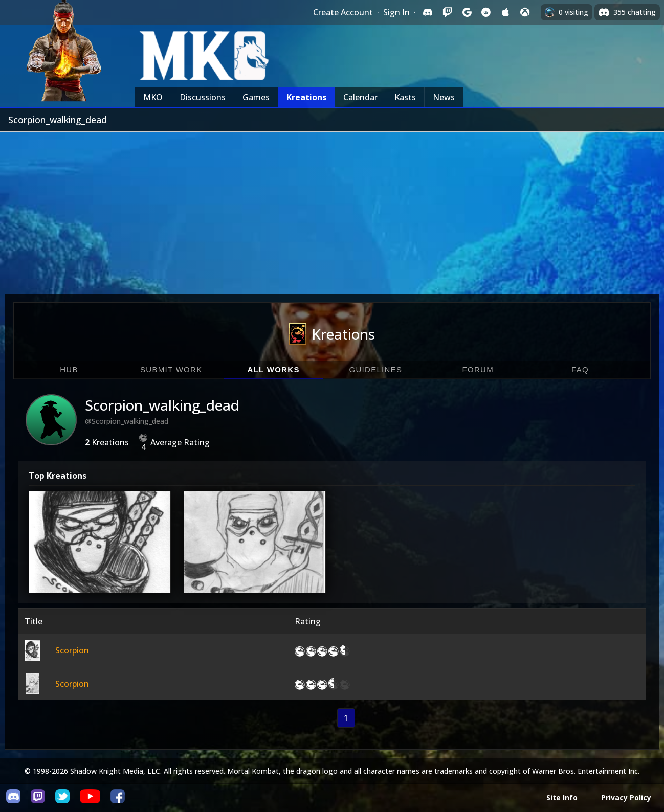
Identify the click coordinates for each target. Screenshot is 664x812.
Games (256, 97)
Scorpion (72, 650)
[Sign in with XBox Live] (525, 12)
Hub (69, 369)
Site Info (562, 797)
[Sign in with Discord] (428, 12)
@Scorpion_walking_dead (127, 421)
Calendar (360, 97)
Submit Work (171, 369)
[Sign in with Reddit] (486, 12)
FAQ (580, 369)
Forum (478, 369)
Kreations (306, 97)
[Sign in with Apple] (505, 12)
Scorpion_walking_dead (162, 405)
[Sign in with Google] (467, 12)
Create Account (343, 12)
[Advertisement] (332, 209)
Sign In (396, 12)
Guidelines (375, 369)
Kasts (405, 97)
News (444, 97)
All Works (273, 369)
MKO (153, 97)
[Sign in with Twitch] (447, 12)
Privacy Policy (626, 797)
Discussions (203, 97)
